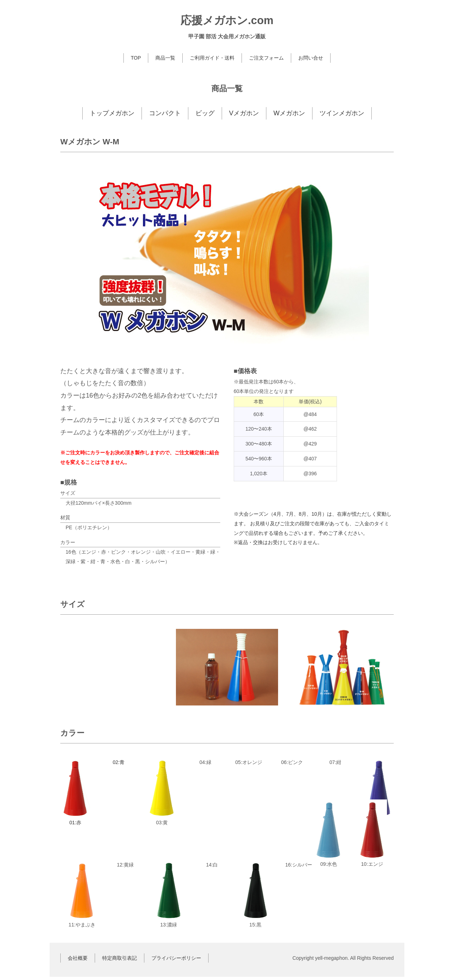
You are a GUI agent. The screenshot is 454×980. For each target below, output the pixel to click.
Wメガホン (289, 113)
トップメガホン (112, 113)
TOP (136, 58)
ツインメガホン (342, 113)
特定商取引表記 (120, 961)
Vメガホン (244, 113)
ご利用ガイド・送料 (212, 58)
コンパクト (165, 113)
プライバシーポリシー (176, 961)
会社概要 (78, 961)
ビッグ (205, 113)
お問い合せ (311, 58)
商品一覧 (165, 58)
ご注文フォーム (266, 58)
